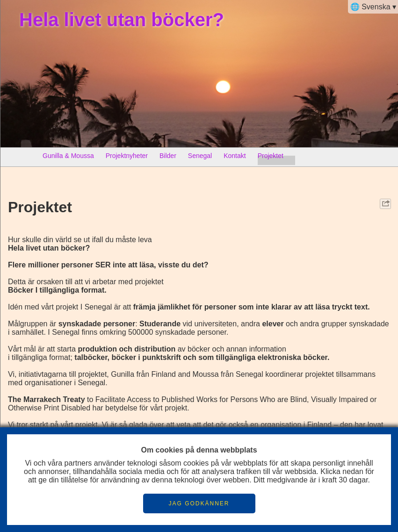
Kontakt (235, 158)
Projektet (271, 158)
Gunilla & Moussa (68, 158)
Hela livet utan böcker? (122, 20)
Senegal (200, 158)
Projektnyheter (127, 158)
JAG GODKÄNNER (199, 503)
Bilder (168, 158)
